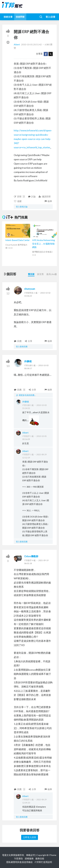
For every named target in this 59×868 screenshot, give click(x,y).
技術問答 (20, 17)
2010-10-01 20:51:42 (31, 44)
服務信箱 (40, 858)
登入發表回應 (22, 346)
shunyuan (30, 289)
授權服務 (29, 858)
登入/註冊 (50, 17)
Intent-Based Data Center (18, 240)
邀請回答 (45, 196)
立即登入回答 (30, 837)
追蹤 (18, 201)
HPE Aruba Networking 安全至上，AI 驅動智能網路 (44, 244)
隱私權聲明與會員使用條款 (20, 862)
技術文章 (8, 17)
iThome (53, 855)
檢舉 (48, 201)
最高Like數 (52, 274)
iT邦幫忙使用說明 (43, 862)
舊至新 (31, 274)
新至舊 (40, 274)
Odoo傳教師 (31, 556)
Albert (17, 44)
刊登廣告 (19, 858)
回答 (19, 196)
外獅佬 (28, 361)
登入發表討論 (22, 207)
